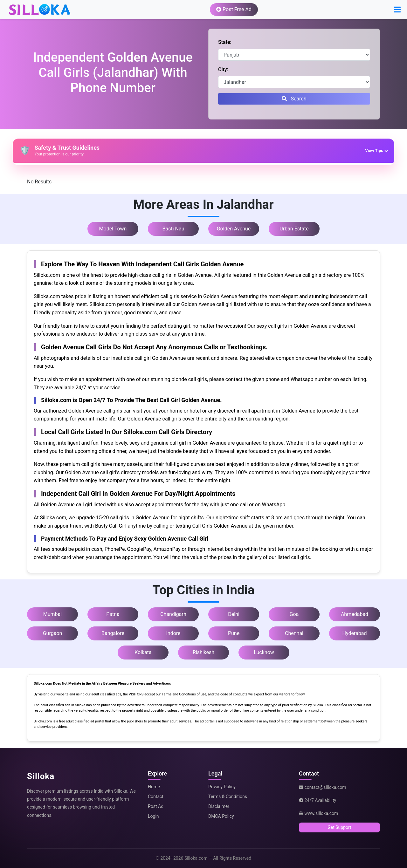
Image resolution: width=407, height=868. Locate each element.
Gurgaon (53, 633)
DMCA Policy (221, 816)
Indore (173, 633)
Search (294, 99)
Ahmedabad (355, 614)
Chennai (294, 633)
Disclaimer (219, 806)
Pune (234, 633)
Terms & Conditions (228, 796)
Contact (156, 796)
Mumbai (52, 614)
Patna (113, 614)
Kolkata (143, 652)
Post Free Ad (234, 9)
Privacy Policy (222, 787)
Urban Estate (294, 229)
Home (154, 787)
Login (153, 816)
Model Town (113, 229)
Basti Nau (173, 229)
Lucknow (264, 652)
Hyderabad (355, 633)
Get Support (339, 827)
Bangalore (113, 633)
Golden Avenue (234, 229)
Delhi (234, 614)
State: (225, 42)
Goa (294, 614)
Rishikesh (203, 652)
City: (223, 69)
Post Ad (156, 806)
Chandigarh (173, 614)
